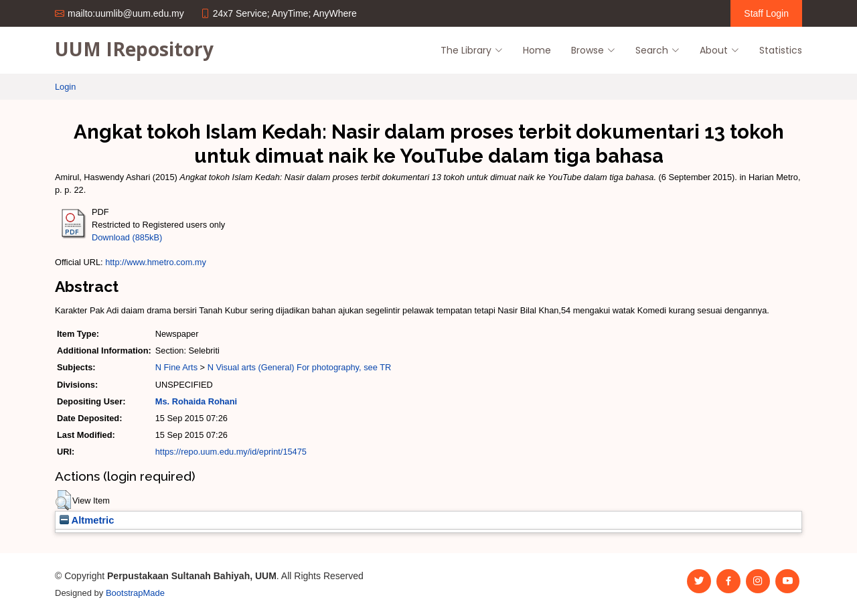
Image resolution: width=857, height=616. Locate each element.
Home (537, 50)
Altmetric (87, 520)
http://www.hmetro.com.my (156, 262)
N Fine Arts (176, 367)
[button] (63, 500)
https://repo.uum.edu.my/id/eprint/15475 (231, 452)
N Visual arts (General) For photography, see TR (300, 367)
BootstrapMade (135, 593)
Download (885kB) (127, 237)
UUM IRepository (134, 49)
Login (65, 87)
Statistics (781, 50)
